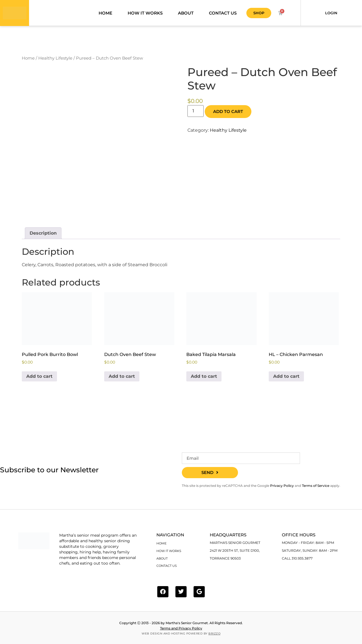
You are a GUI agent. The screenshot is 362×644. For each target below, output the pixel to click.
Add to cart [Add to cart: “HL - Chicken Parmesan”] (286, 378)
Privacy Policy (282, 488)
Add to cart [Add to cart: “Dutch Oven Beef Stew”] (122, 378)
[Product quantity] (196, 113)
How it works (145, 14)
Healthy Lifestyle (55, 60)
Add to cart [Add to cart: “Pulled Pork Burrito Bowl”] (39, 378)
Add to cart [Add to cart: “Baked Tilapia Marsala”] (204, 378)
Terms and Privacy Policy (181, 628)
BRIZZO (214, 633)
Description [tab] (43, 235)
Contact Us (223, 14)
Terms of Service (316, 488)
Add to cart (228, 113)
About (186, 14)
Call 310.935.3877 (297, 561)
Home (105, 14)
